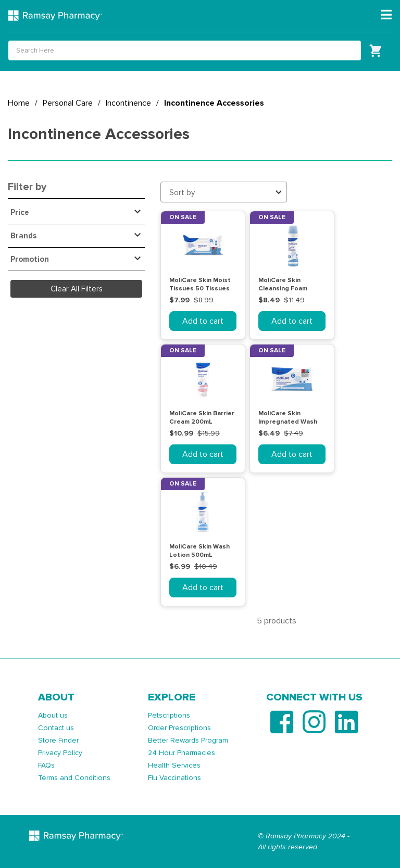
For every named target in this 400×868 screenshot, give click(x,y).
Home (19, 103)
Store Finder (58, 740)
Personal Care (68, 103)
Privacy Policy (60, 753)
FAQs (46, 765)
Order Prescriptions (179, 728)
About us (53, 715)
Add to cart (203, 321)
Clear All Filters (77, 289)
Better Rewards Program (188, 740)
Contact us (56, 728)
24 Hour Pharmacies (182, 753)
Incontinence (128, 103)
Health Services (174, 765)
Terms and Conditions (74, 778)
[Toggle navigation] (386, 15)
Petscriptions (169, 715)
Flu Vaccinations (174, 778)
